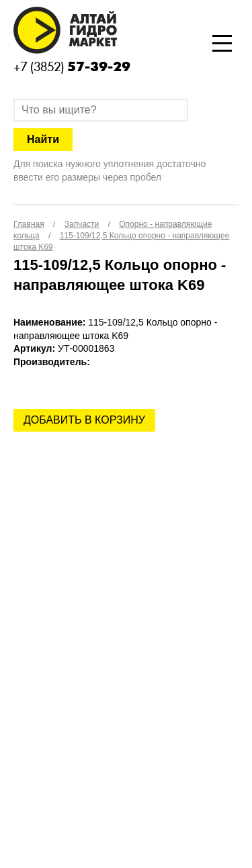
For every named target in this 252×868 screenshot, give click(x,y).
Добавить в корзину (84, 420)
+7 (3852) (72, 67)
